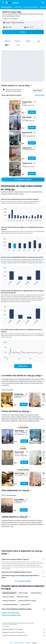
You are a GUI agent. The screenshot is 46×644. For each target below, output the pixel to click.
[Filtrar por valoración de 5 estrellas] (23, 99)
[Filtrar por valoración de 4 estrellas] (15, 99)
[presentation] (31, 85)
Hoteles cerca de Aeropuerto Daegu (11, 615)
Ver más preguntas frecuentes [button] (23, 581)
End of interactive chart (3, 220)
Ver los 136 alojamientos (9, 495)
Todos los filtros (40, 95)
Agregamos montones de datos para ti (24, 632)
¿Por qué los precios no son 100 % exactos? (24, 635)
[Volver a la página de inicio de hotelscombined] (12, 3)
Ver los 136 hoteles (7, 390)
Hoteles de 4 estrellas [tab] (22, 597)
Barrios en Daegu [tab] (23, 593)
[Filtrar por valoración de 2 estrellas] (4, 99)
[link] (23, 180)
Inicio (11, 643)
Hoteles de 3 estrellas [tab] (8, 597)
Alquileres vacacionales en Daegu (11, 613)
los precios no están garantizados (10, 624)
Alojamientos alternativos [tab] (9, 593)
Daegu (27, 643)
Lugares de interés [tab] (25, 604)
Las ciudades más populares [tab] (10, 604)
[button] (3, 3)
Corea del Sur (17, 643)
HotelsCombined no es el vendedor (24, 629)
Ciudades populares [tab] (36, 593)
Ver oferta (32, 112)
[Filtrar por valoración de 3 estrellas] (9, 99)
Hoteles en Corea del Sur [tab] (9, 601)
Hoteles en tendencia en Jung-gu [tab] (27, 601)
